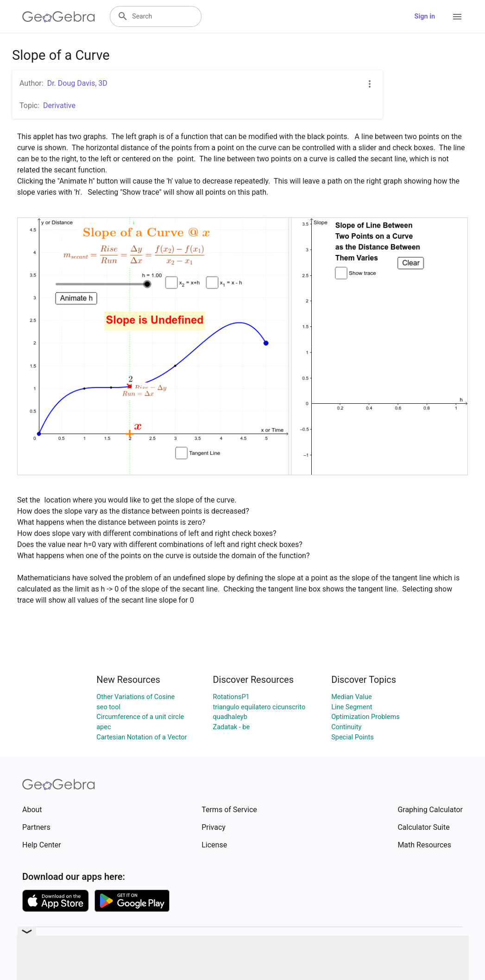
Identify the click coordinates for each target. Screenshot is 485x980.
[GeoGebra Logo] (59, 17)
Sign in (425, 16)
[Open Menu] (457, 17)
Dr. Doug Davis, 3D (77, 83)
